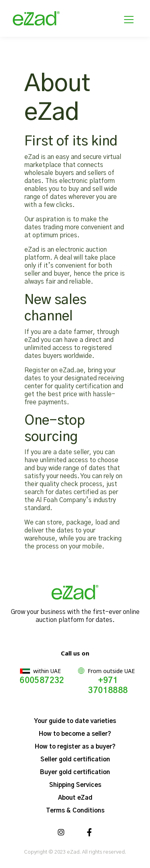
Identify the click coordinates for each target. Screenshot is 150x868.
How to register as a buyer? (75, 747)
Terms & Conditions (75, 811)
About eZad (75, 798)
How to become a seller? (75, 734)
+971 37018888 (108, 686)
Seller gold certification (75, 760)
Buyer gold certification (75, 772)
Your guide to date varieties (75, 721)
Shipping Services (75, 785)
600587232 (42, 681)
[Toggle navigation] (129, 18)
